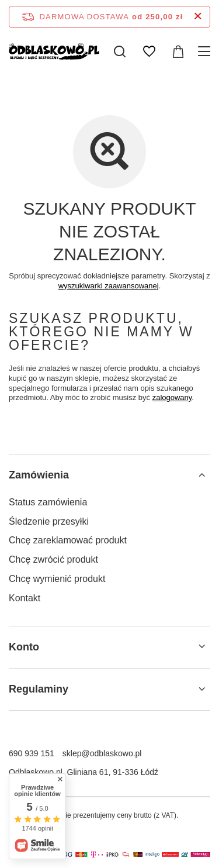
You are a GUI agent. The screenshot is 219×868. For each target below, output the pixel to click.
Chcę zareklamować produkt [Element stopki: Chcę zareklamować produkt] (68, 540)
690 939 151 (32, 753)
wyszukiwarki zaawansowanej (109, 286)
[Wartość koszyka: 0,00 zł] (178, 51)
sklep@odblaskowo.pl (102, 753)
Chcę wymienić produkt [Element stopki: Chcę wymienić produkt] (57, 579)
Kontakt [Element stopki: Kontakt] (25, 598)
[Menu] (206, 51)
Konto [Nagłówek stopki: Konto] (24, 647)
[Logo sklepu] (54, 51)
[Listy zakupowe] (149, 51)
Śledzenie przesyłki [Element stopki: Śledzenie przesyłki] (49, 521)
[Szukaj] (120, 51)
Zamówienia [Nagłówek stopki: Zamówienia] (39, 475)
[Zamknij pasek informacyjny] (198, 17)
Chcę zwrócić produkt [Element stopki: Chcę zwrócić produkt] (53, 559)
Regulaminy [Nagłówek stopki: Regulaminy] (39, 689)
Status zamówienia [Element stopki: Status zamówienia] (48, 502)
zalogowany (172, 397)
